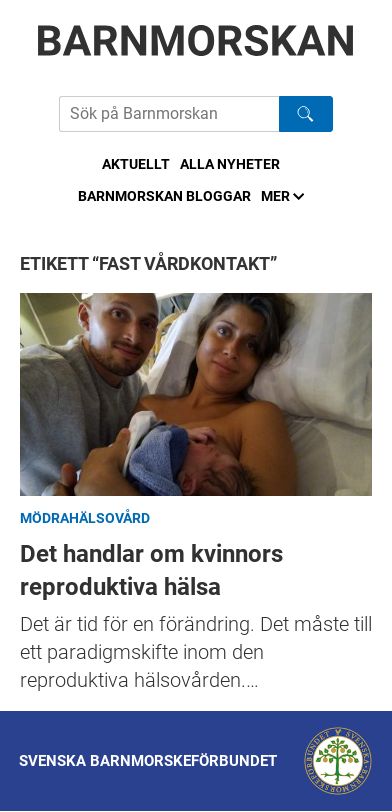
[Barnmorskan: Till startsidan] (196, 40)
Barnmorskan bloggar (164, 196)
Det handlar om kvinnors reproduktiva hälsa (196, 394)
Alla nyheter (230, 164)
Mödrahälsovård (85, 518)
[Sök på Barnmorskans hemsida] (169, 114)
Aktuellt (136, 164)
